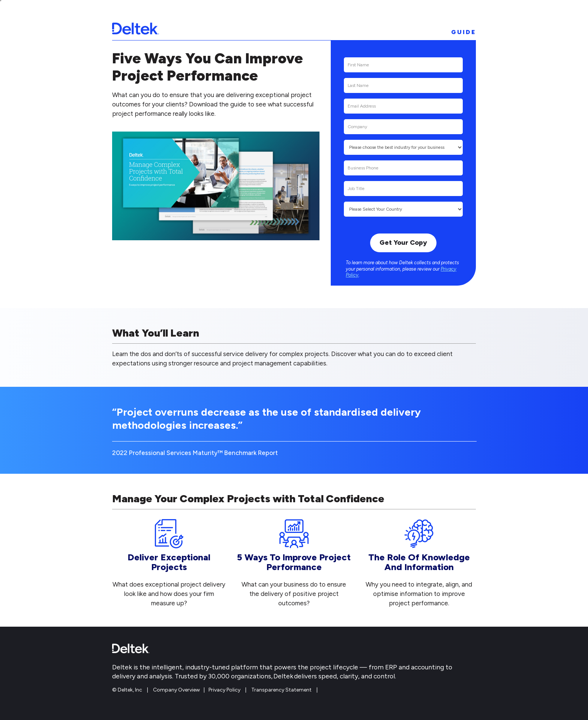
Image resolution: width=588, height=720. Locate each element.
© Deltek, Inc (128, 690)
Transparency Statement (281, 690)
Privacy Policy (224, 690)
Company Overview (176, 690)
